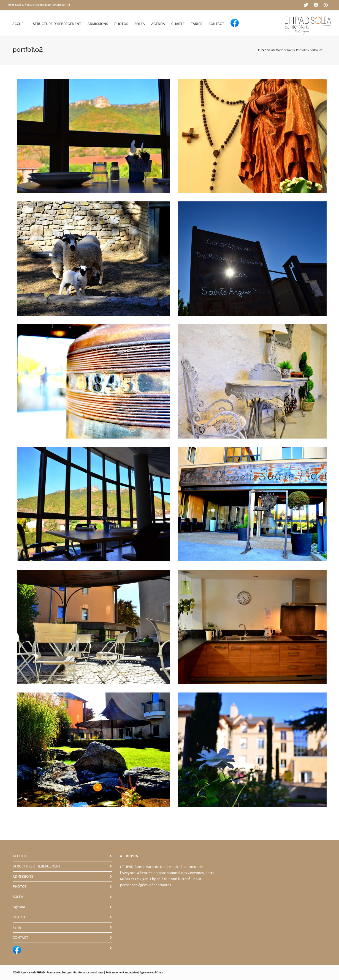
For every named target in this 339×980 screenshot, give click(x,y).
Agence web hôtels (151, 973)
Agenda (158, 24)
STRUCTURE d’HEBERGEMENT (57, 24)
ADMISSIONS (98, 24)
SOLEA (140, 24)
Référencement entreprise (122, 973)
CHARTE (178, 24)
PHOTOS (121, 24)
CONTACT (216, 24)
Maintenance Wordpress (88, 973)
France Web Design (59, 973)
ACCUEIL (19, 24)
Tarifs (196, 24)
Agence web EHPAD (33, 973)
